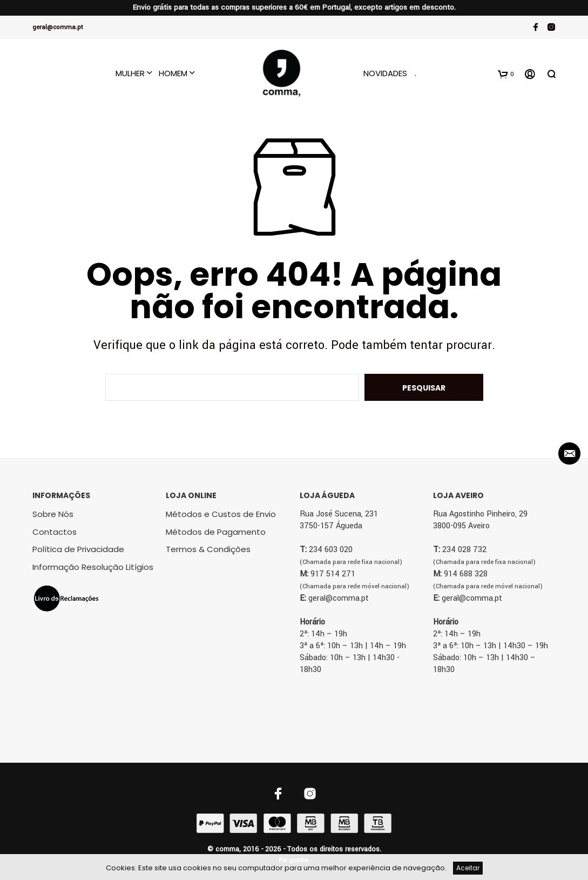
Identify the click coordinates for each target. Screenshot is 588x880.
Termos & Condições (208, 549)
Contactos (55, 532)
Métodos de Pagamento (216, 532)
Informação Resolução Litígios (93, 567)
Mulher (130, 73)
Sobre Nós (53, 514)
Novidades (385, 73)
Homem (173, 73)
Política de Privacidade (78, 549)
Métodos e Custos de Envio (221, 514)
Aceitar (468, 868)
